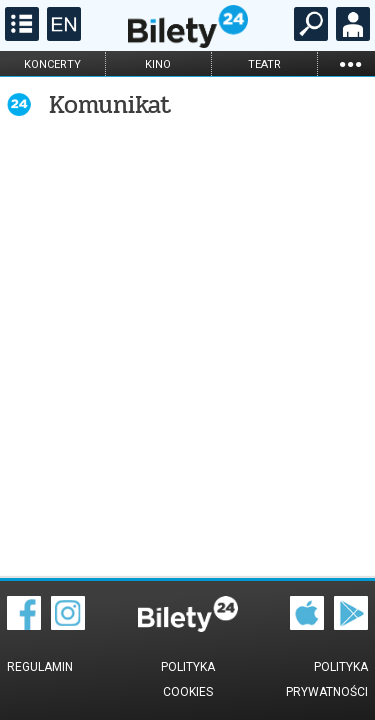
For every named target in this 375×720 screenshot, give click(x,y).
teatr (264, 64)
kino (158, 64)
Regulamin (40, 667)
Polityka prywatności (327, 679)
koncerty (52, 64)
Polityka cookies (188, 679)
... (350, 63)
